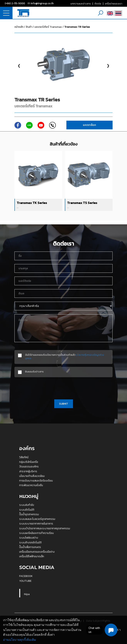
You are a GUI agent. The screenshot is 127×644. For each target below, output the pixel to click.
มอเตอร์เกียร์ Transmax (62, 27)
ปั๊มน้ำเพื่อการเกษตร (30, 547)
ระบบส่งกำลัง (27, 505)
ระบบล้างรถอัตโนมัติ (30, 542)
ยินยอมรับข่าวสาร (34, 372)
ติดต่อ (98, 3)
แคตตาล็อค (89, 125)
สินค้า (29, 27)
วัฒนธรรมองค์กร (29, 466)
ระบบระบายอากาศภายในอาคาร (36, 524)
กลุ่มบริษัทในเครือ (29, 462)
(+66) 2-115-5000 (15, 3)
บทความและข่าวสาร (81, 3)
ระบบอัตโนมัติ (27, 510)
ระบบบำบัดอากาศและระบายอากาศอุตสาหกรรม (45, 528)
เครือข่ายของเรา (114, 3)
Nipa (27, 594)
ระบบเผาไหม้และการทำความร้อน (36, 533)
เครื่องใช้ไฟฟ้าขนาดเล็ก (32, 556)
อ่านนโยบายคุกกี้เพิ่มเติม (20, 640)
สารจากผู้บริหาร (28, 471)
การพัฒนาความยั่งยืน (31, 485)
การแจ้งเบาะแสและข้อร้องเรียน (36, 481)
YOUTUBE (25, 581)
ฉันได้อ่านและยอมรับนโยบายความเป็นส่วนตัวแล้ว (64, 357)
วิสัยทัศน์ (24, 457)
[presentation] (63, 388)
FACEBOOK (26, 576)
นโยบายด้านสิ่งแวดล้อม (32, 476)
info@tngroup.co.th (42, 3)
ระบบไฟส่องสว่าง (29, 538)
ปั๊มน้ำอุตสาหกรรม (29, 514)
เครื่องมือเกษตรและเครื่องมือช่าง (37, 552)
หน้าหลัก (19, 27)
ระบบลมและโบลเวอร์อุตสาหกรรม (37, 519)
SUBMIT (64, 404)
